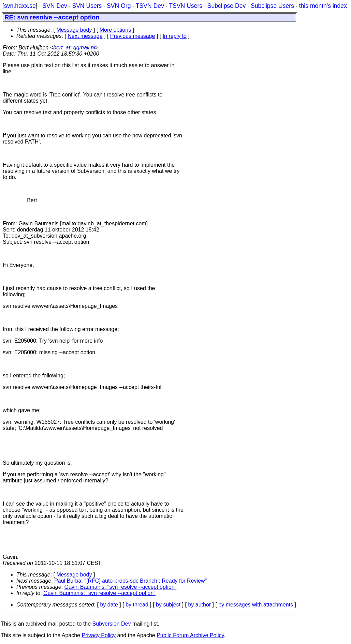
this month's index (323, 6)
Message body (74, 30)
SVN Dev (55, 6)
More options (115, 30)
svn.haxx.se (20, 6)
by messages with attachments (256, 605)
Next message (85, 36)
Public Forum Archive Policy (190, 635)
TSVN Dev (150, 6)
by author (199, 605)
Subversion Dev (112, 624)
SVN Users (87, 6)
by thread (137, 605)
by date (109, 605)
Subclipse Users (272, 6)
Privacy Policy (99, 635)
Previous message (133, 36)
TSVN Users (186, 6)
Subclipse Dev (226, 6)
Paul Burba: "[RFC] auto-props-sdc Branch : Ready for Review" (130, 581)
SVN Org (119, 6)
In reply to (175, 36)
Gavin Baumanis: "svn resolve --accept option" (121, 587)
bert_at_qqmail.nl (74, 48)
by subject (168, 605)
